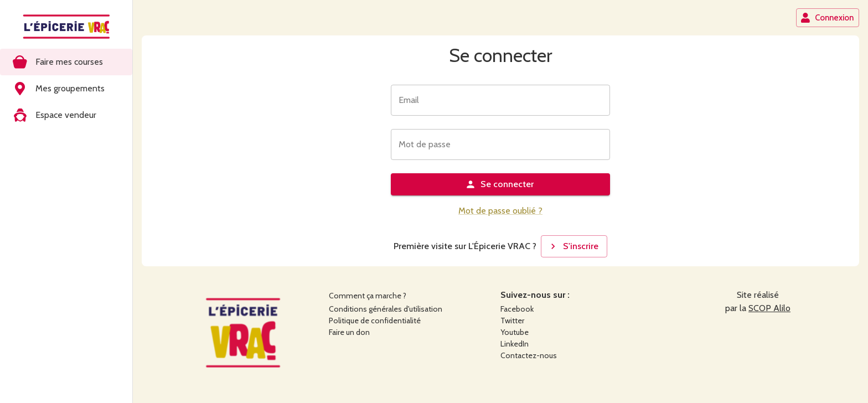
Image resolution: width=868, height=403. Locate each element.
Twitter (512, 321)
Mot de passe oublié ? (500, 211)
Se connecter (499, 184)
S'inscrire (573, 246)
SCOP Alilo (769, 308)
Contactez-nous (529, 355)
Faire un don (349, 332)
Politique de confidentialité (375, 321)
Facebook (517, 309)
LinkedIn (515, 344)
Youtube (515, 332)
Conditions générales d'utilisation (386, 309)
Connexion (827, 18)
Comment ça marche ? (368, 296)
